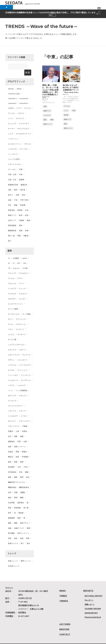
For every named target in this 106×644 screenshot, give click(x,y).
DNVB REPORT (91, 607)
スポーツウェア (14, 349)
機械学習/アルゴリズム (16, 476)
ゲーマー (11, 123)
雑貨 (28, 522)
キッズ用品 (26, 308)
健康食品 (11, 436)
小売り (26, 461)
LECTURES (65, 618)
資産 (19, 512)
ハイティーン (13, 133)
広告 (21, 466)
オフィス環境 (13, 303)
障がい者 (11, 230)
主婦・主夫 (12, 174)
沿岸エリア (12, 215)
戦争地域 (11, 204)
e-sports (24, 252)
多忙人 (10, 189)
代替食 (24, 426)
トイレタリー (22, 354)
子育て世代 (24, 194)
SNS (25, 257)
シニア (10, 128)
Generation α (12, 93)
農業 (10, 517)
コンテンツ (20, 324)
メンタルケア (13, 410)
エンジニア (12, 118)
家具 (10, 456)
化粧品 (10, 446)
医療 (17, 446)
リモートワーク (14, 420)
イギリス (21, 108)
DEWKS (11, 83)
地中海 (23, 184)
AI (9, 252)
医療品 (24, 446)
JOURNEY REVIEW (93, 603)
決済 (10, 487)
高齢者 (26, 230)
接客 (10, 471)
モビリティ (12, 415)
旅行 (28, 471)
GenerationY (12, 98)
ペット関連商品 (22, 385)
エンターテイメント (15, 298)
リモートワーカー (15, 159)
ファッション (22, 364)
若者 (27, 225)
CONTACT (65, 629)
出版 (25, 436)
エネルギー (12, 293)
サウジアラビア (23, 123)
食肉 (22, 533)
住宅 (10, 431)
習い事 (26, 502)
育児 (10, 507)
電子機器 (11, 527)
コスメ (10, 324)
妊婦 (10, 194)
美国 (21, 225)
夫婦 (17, 189)
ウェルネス (12, 288)
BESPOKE (64, 623)
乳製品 (10, 426)
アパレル (11, 273)
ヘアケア (11, 380)
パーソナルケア (25, 359)
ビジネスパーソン (15, 138)
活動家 (22, 215)
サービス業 (12, 334)
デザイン (11, 354)
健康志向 (24, 179)
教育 (22, 471)
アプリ (20, 273)
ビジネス (11, 364)
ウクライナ (20, 113)
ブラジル (27, 138)
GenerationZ (24, 98)
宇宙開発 (25, 451)
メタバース (12, 405)
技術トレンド (13, 555)
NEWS (63, 585)
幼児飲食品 (12, 466)
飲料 (28, 533)
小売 (19, 461)
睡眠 (22, 492)
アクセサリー (24, 268)
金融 (10, 522)
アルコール (12, 278)
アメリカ (11, 108)
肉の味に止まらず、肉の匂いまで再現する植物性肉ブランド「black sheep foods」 (71, 90)
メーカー (24, 410)
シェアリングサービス (16, 339)
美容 (10, 502)
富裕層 (23, 199)
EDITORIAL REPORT (94, 590)
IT (14, 257)
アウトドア (12, 268)
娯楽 (17, 451)
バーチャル (12, 359)
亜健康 (22, 174)
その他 (25, 262)
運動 (16, 517)
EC (9, 257)
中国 (21, 164)
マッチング (12, 395)
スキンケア (12, 344)
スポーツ (22, 344)
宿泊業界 (11, 461)
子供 (16, 194)
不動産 (25, 420)
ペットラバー (13, 148)
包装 (10, 441)
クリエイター (24, 118)
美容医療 (17, 502)
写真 (19, 436)
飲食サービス (13, 538)
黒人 (10, 235)
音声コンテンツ (23, 527)
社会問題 (11, 497)
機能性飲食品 (24, 482)
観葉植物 (11, 512)
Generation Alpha (14, 88)
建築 (27, 466)
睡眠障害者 (12, 225)
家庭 (16, 456)
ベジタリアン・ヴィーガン (18, 143)
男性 (21, 220)
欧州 (21, 210)
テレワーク (26, 349)
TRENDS (64, 595)
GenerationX (24, 93)
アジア (19, 102)
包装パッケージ (20, 441)
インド (10, 113)
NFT (19, 257)
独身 (28, 215)
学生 (10, 199)
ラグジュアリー (25, 415)
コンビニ (11, 329)
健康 (22, 431)
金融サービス (19, 522)
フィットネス (13, 369)
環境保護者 (12, 220)
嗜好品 (10, 451)
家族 (16, 199)
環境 (16, 492)
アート (22, 278)
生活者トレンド (14, 560)
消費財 (23, 487)
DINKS (19, 83)
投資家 (20, 204)
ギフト (10, 313)
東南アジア (12, 210)
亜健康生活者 (13, 179)
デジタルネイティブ (23, 128)
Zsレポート (89, 594)
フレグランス (26, 375)
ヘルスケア (22, 380)
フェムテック (13, 375)
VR (9, 262)
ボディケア (12, 390)
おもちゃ (16, 262)
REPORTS (88, 585)
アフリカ (27, 102)
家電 (22, 456)
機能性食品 (12, 482)
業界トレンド (26, 555)
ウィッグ (22, 283)
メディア (22, 405)
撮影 (16, 471)
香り (22, 538)
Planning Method (93, 611)
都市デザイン (25, 517)
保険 (16, 431)
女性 (23, 189)
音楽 (10, 533)
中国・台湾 (12, 169)
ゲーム (10, 318)
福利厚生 (21, 497)
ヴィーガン (12, 164)
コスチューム (21, 318)
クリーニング (21, 313)
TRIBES (63, 590)
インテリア (12, 283)
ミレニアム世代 (14, 153)
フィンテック (26, 369)
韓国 (19, 230)
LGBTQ (11, 102)
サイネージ (22, 329)
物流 (10, 492)
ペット (10, 385)
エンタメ (22, 293)
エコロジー (23, 288)
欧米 (27, 210)
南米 (16, 184)
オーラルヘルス (14, 308)
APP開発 (16, 253)
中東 (21, 169)
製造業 (21, 507)
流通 (16, 487)
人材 (17, 426)
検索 (28, 67)
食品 (16, 533)
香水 (28, 538)
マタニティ (23, 390)
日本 (27, 204)
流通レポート (90, 599)
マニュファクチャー (15, 400)
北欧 (10, 184)
